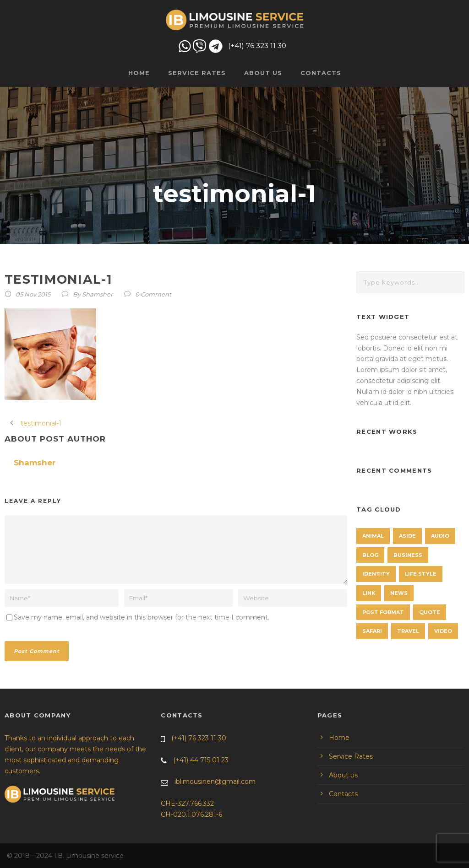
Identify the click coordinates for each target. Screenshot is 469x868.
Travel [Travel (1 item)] (408, 631)
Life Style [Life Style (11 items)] (421, 574)
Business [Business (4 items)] (408, 555)
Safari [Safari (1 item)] (372, 631)
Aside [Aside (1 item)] (407, 536)
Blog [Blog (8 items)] (370, 555)
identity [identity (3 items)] (376, 574)
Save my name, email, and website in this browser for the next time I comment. (142, 617)
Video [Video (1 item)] (443, 631)
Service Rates (197, 73)
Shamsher (97, 294)
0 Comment (153, 294)
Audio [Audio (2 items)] (440, 536)
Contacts (321, 73)
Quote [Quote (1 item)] (430, 612)
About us (263, 73)
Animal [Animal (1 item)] (373, 536)
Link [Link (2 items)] (369, 593)
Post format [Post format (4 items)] (383, 612)
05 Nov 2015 (33, 294)
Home (139, 73)
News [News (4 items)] (399, 593)
